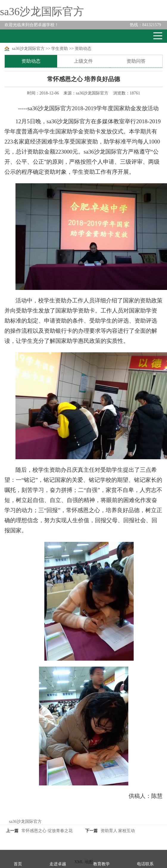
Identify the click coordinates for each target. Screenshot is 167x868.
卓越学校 (26, 36)
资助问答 (136, 61)
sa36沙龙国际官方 (42, 12)
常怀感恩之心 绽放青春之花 (47, 831)
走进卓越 (58, 864)
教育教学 (102, 864)
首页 (18, 864)
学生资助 (60, 49)
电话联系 (145, 864)
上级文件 (83, 61)
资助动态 (83, 49)
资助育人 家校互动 (118, 831)
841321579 (145, 25)
